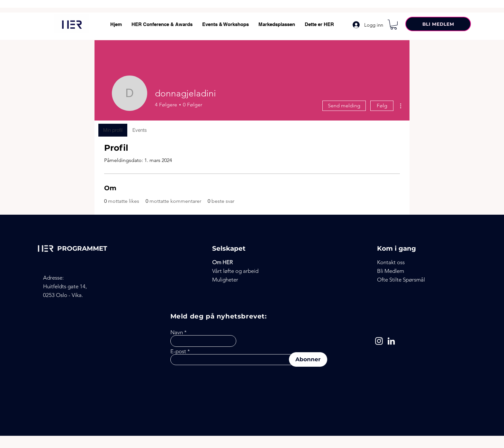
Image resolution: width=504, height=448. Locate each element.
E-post (178, 351)
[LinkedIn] (391, 341)
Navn (177, 332)
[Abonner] (308, 359)
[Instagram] (379, 341)
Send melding (344, 106)
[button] (394, 25)
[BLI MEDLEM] (438, 24)
